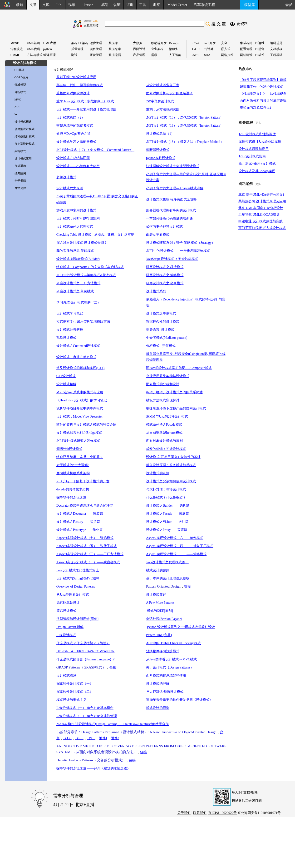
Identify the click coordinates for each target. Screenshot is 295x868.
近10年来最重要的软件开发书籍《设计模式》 (179, 700)
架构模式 (20, 151)
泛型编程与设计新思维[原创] (77, 619)
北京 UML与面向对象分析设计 (261, 208)
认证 (117, 5)
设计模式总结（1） (160, 134)
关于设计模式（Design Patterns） (170, 667)
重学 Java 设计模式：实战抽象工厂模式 (85, 101)
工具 (143, 5)
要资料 (242, 24)
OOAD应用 (22, 77)
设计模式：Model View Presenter (80, 417)
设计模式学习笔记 (70, 313)
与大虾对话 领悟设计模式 (165, 692)
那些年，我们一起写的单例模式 (80, 85)
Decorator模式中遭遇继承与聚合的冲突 (85, 506)
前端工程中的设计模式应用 (76, 77)
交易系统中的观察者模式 (75, 126)
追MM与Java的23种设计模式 (167, 417)
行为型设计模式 (25, 144)
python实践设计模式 (161, 158)
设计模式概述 (23, 122)
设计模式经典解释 (70, 330)
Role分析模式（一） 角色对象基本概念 (85, 708)
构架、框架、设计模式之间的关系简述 (174, 392)
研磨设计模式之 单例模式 (75, 291)
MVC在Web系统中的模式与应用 (80, 392)
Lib (59, 5)
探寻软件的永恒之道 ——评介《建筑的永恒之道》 (93, 768)
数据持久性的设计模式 (163, 322)
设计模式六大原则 (70, 188)
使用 (183, 676)
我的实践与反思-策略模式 (75, 251)
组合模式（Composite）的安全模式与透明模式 (90, 267)
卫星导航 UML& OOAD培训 (259, 215)
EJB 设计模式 (66, 635)
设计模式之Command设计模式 (78, 346)
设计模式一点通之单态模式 (76, 357)
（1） (67, 738)
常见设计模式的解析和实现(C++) (80, 368)
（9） (91, 738)
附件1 (103, 738)
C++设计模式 (66, 376)
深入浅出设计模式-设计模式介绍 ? (81, 243)
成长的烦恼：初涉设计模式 (166, 449)
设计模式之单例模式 (161, 313)
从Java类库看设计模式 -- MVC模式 (171, 659)
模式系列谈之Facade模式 (164, 425)
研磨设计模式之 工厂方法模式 (79, 283)
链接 (187, 586)
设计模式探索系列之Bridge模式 (79, 433)
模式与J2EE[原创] (160, 611)
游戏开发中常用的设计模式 (76, 210)
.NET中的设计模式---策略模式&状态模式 (86, 275)
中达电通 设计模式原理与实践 (261, 221)
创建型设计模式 (25, 129)
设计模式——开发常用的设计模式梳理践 (86, 109)
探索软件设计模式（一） (75, 684)
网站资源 (20, 188)
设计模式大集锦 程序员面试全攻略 (172, 199)
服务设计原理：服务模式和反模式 (171, 465)
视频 (72, 5)
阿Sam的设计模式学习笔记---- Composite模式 (179, 368)
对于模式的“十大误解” (73, 465)
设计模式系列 (156, 291)
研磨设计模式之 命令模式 (165, 283)
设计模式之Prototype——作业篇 (79, 530)
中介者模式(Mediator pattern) (167, 338)
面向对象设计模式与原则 (164, 441)
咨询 (130, 5)
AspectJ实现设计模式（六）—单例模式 (175, 538)
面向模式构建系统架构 (73, 473)
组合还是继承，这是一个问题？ (80, 457)
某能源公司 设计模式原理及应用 (262, 201)
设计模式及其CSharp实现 (257, 171)
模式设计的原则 (158, 570)
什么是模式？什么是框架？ (166, 497)
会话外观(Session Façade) (164, 619)
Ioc (16, 114)
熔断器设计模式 (158, 150)
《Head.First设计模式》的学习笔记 (82, 400)
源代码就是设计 (68, 603)
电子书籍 (20, 181)
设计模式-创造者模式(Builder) (78, 259)
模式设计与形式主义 (71, 700)
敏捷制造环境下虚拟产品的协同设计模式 (176, 408)
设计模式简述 (156, 595)
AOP (17, 107)
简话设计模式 (66, 611)
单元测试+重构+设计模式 (257, 164)
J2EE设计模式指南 (252, 156)
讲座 (156, 5)
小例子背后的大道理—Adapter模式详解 (175, 188)
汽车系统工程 (204, 5)
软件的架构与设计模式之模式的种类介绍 (86, 425)
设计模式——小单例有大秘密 (78, 166)
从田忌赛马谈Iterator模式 (164, 433)
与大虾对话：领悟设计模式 (166, 489)
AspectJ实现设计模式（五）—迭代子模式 (87, 546)
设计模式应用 (23, 159)
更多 (258, 123)
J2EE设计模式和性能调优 (257, 134)
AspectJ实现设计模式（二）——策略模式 (176, 554)
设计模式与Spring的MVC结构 (78, 578)
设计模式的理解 (158, 684)
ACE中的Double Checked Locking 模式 (174, 643)
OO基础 (19, 70)
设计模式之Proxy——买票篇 (167, 530)
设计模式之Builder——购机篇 (168, 506)
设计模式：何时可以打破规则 (78, 218)
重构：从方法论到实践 (163, 109)
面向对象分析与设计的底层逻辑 (169, 93)
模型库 (249, 5)
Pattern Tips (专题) (159, 635)
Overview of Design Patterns (76, 586)
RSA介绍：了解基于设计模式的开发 (83, 481)
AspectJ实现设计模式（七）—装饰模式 (85, 538)
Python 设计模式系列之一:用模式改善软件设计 (181, 627)
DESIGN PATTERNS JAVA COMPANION (86, 651)
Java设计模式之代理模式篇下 (167, 562)
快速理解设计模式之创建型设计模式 (173, 166)
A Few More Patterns (160, 603)
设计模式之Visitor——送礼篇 (167, 522)
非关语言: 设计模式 (160, 330)
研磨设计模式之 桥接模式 (165, 267)
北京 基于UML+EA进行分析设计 (262, 195)
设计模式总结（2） (71, 117)
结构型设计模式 (25, 136)
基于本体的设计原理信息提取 (168, 578)
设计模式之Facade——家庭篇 (167, 514)
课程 (104, 5)
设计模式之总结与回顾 (73, 158)
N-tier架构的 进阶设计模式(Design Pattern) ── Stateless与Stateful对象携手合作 (113, 724)
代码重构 (20, 166)
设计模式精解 (66, 384)
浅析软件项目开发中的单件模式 (80, 408)
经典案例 (20, 173)
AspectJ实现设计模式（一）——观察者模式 (88, 562)
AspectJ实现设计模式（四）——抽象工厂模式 (180, 546)
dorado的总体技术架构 (73, 489)
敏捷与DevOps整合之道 (74, 134)
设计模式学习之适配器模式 (76, 142)
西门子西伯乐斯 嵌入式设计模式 (262, 228)
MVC (18, 100)
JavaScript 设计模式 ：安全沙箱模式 (172, 259)
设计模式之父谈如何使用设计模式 (171, 481)
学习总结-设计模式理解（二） (79, 302)
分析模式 (20, 92)
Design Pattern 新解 (70, 627)
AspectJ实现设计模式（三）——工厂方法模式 (90, 554)
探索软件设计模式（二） (75, 692)
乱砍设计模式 (66, 338)
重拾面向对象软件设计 (73, 93)
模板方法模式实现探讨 (163, 400)
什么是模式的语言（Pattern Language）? (86, 659)
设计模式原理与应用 (254, 149)
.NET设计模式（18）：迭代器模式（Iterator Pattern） (185, 117)
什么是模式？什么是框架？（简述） (83, 643)
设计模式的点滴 (158, 473)
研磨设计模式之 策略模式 (165, 275)
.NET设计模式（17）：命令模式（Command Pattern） (95, 150)
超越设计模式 (66, 177)
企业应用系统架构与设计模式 (168, 376)
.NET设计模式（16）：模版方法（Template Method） (185, 142)
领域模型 (20, 85)
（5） (79, 738)
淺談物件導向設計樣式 (163, 651)
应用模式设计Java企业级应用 (260, 142)
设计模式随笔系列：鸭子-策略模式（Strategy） (180, 243)
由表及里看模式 (158, 235)
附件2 (115, 738)
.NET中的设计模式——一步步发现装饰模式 (178, 251)
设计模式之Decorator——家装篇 (80, 514)
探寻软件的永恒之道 (71, 497)
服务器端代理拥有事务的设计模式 (171, 210)
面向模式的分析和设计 (163, 384)
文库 (46, 5)
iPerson (88, 5)
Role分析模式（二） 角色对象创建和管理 (87, 716)
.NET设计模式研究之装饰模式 (78, 441)
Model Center (177, 5)
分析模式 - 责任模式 (161, 346)
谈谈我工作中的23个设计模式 (261, 87)
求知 (20, 5)
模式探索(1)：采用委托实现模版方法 (83, 322)
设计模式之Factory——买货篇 (78, 522)
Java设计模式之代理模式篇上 (78, 570)
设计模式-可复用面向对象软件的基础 (173, 457)
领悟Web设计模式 (69, 449)
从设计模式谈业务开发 (163, 85)
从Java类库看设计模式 (73, 595)
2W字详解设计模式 (160, 101)
